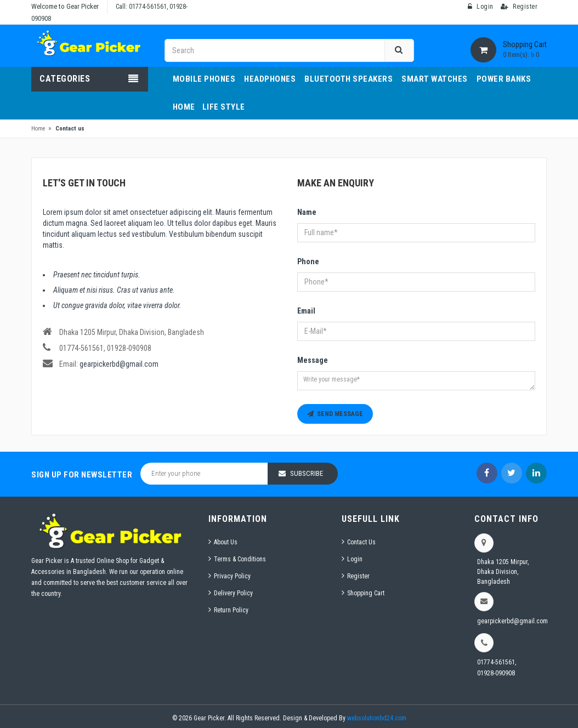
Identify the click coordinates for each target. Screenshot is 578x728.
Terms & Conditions (240, 559)
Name (307, 212)
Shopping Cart (366, 593)
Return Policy (231, 610)
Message (313, 360)
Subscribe (307, 473)
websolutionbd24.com (377, 718)
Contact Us (361, 542)
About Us (226, 542)
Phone (308, 261)
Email (306, 311)
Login (355, 559)
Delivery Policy (233, 593)
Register (358, 576)
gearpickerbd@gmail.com (119, 364)
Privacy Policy (232, 576)
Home (38, 129)
